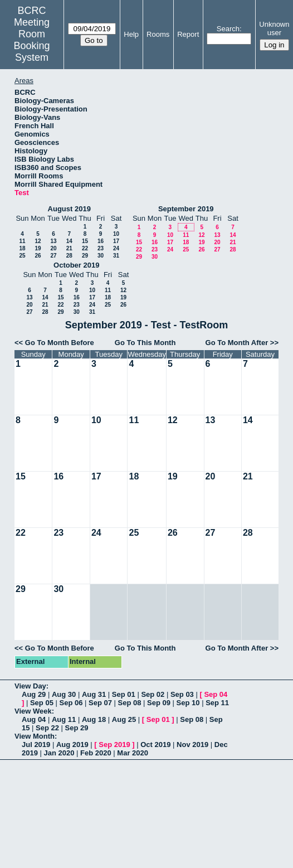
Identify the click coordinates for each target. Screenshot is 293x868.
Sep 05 (42, 703)
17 (116, 241)
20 (53, 248)
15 (85, 241)
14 (69, 241)
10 (116, 234)
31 (116, 256)
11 (22, 241)
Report (188, 34)
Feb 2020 (96, 753)
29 (85, 256)
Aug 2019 (72, 745)
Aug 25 (124, 719)
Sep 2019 (114, 745)
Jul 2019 (36, 745)
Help (131, 34)
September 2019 (186, 209)
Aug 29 (34, 694)
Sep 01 (124, 694)
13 (53, 241)
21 (69, 248)
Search (228, 29)
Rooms (158, 34)
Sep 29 (77, 728)
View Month (35, 736)
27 (53, 256)
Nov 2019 (192, 745)
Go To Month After (237, 343)
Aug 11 (64, 719)
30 (101, 256)
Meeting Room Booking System (32, 40)
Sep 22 (47, 728)
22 (85, 248)
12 (38, 241)
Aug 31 (94, 694)
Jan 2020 (59, 753)
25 (22, 256)
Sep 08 (130, 703)
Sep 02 (153, 694)
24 (116, 248)
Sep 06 (71, 703)
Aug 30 (64, 694)
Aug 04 (34, 719)
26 (38, 256)
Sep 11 (217, 703)
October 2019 (76, 265)
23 (101, 248)
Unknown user (274, 28)
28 (69, 256)
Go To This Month (145, 343)
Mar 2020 (133, 753)
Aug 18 (94, 719)
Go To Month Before (60, 343)
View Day (30, 686)
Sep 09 (159, 703)
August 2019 (69, 209)
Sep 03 (182, 694)
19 (38, 248)
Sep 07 (100, 703)
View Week (33, 711)
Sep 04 (216, 694)
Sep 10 (188, 703)
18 (22, 248)
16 (101, 241)
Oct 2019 (155, 745)
